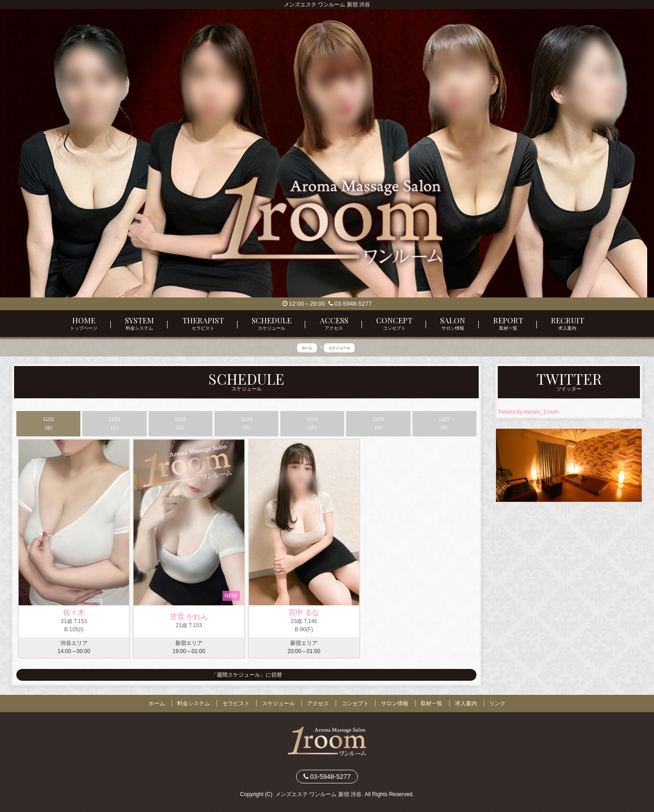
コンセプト (355, 703)
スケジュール (278, 703)
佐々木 (74, 612)
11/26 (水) (379, 423)
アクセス (318, 703)
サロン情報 (395, 703)
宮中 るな (304, 612)
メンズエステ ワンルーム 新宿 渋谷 (318, 794)
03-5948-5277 (350, 304)
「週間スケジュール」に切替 (247, 675)
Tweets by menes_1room (528, 412)
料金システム (193, 703)
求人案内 (466, 703)
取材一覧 (431, 703)
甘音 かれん (189, 616)
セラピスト (236, 703)
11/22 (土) (114, 423)
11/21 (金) (48, 423)
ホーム (157, 703)
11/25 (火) (312, 423)
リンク (497, 703)
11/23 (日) (181, 423)
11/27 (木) (444, 423)
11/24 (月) (246, 423)
